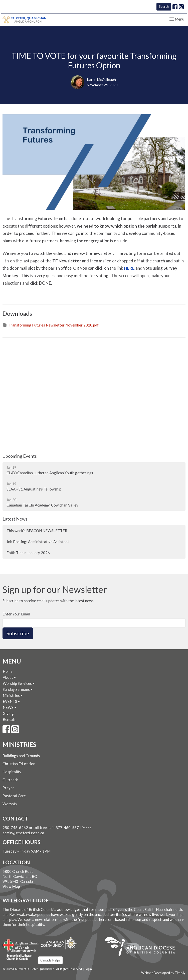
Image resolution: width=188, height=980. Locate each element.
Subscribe (18, 633)
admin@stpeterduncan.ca (23, 833)
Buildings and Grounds (21, 756)
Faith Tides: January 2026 (28, 553)
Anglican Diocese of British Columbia (143, 947)
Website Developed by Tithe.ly (163, 973)
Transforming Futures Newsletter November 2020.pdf (51, 325)
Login (88, 969)
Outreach (10, 780)
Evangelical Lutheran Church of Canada (19, 955)
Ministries (13, 695)
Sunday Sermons (18, 689)
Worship (10, 804)
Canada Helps (50, 960)
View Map (11, 886)
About (9, 677)
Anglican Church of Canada (21, 944)
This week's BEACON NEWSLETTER (37, 531)
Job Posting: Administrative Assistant (38, 542)
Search (164, 7)
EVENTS (11, 701)
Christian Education (19, 764)
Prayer (8, 788)
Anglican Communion (59, 943)
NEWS (10, 707)
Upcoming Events (20, 456)
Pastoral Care (14, 796)
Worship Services (19, 683)
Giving (8, 713)
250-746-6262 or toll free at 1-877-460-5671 (42, 828)
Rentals (9, 719)
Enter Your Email (16, 614)
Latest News (15, 519)
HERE (129, 268)
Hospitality (12, 772)
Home (8, 671)
